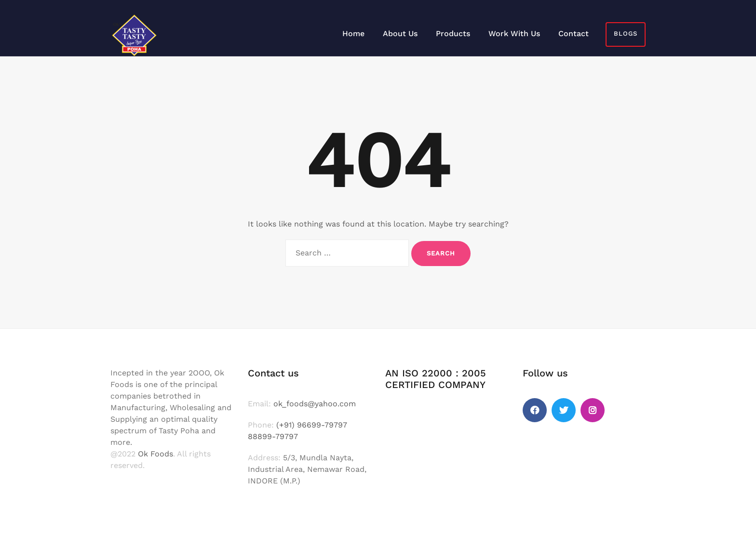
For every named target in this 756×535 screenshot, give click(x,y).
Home (353, 33)
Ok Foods (155, 454)
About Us (400, 33)
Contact (574, 33)
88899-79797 (273, 436)
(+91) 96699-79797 (312, 425)
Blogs (626, 33)
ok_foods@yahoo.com (315, 404)
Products (453, 33)
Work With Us (514, 33)
